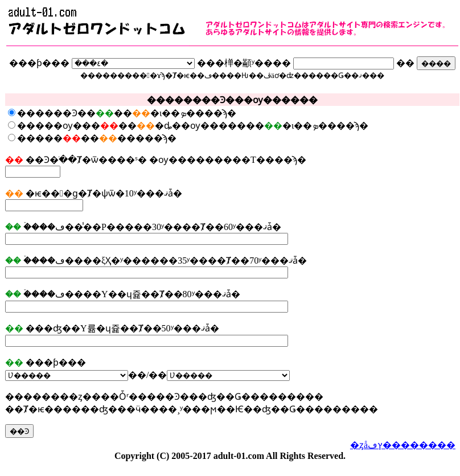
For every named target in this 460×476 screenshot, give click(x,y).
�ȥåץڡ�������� (403, 445)
